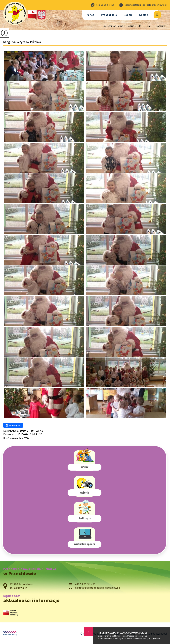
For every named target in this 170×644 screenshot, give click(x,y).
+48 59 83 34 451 (103, 5)
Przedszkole (109, 15)
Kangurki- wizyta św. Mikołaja (22, 42)
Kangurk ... (159, 26)
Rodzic (128, 15)
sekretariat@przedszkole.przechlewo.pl (143, 5)
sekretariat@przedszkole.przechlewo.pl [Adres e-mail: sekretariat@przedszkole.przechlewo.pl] (98, 588)
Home (120, 26)
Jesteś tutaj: (110, 26)
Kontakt (144, 15)
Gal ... (148, 26)
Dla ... (139, 26)
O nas (91, 15)
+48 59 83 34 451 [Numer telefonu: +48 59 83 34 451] (85, 584)
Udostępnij (13, 425)
